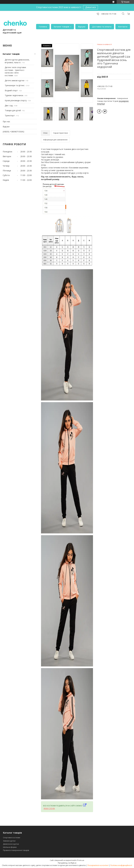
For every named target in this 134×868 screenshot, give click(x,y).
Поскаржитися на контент (98, 865)
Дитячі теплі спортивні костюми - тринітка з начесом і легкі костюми (15, 71)
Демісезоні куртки (11, 844)
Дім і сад (9, 105)
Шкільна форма (10, 847)
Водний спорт (11, 90)
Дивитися (91, 7)
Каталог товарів (61, 27)
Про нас (6, 121)
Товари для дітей (13, 110)
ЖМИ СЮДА (49, 808)
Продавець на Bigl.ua (67, 863)
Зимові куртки (9, 841)
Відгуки (82, 27)
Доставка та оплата (102, 27)
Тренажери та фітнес (15, 85)
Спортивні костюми (12, 838)
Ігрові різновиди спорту (16, 100)
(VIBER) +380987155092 (13, 132)
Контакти (123, 27)
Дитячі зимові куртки (15, 80)
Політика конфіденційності (121, 865)
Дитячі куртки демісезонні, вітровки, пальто (17, 61)
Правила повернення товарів (16, 850)
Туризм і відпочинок (14, 95)
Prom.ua (81, 860)
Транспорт (10, 115)
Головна (43, 27)
